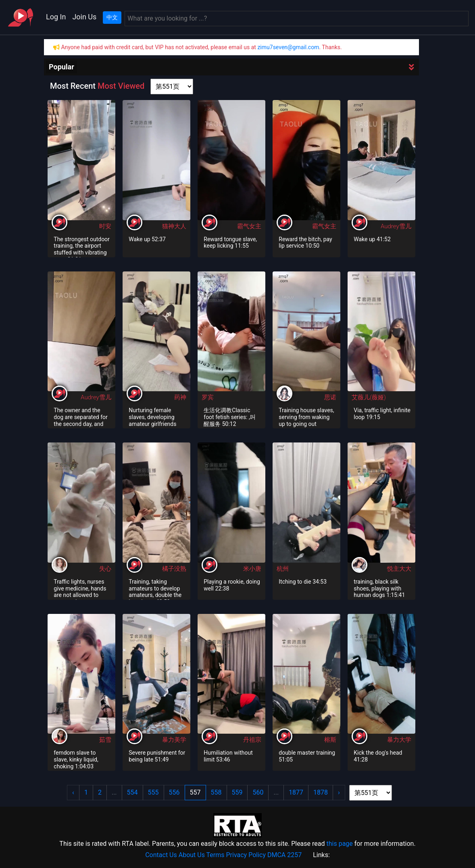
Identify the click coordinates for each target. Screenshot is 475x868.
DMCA (276, 855)
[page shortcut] (172, 87)
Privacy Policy (246, 855)
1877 (296, 792)
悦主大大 (399, 569)
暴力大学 (399, 740)
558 (216, 792)
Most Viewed (121, 86)
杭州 (283, 569)
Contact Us (161, 855)
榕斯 (330, 740)
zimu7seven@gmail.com (288, 47)
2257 (294, 855)
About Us (192, 855)
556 (174, 792)
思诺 (330, 397)
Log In (56, 17)
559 (237, 792)
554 (132, 792)
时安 (105, 226)
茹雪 (105, 740)
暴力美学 (174, 740)
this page (339, 844)
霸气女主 (249, 226)
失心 (105, 569)
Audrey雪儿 (396, 226)
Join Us (84, 17)
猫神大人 (174, 226)
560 (258, 792)
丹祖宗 (252, 740)
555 (153, 792)
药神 (180, 397)
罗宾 (208, 397)
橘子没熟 (174, 569)
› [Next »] (339, 792)
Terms (216, 855)
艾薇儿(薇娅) (369, 397)
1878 (321, 792)
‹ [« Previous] (73, 792)
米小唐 (252, 569)
